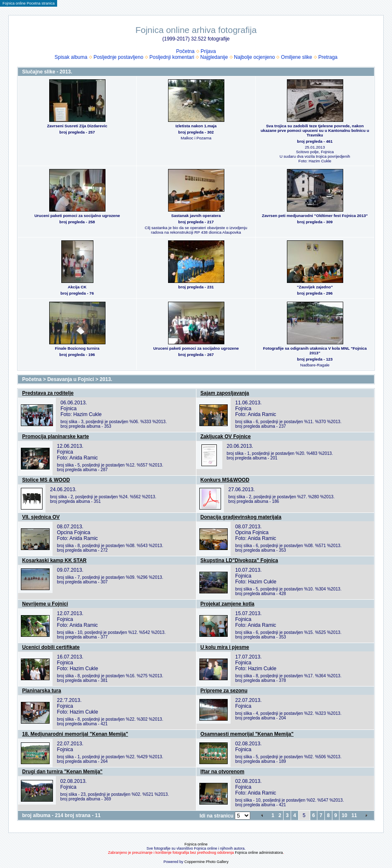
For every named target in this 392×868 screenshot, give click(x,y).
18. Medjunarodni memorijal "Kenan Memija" (75, 734)
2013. (106, 379)
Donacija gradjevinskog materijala (241, 517)
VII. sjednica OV (41, 517)
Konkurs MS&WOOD (225, 480)
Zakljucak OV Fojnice (226, 437)
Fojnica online (196, 844)
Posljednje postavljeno (118, 57)
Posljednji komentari (172, 57)
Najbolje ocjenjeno (254, 57)
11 (354, 815)
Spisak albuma (71, 57)
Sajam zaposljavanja (225, 393)
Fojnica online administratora (259, 853)
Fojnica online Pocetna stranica (29, 3)
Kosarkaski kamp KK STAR (54, 560)
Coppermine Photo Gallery (206, 862)
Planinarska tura (41, 691)
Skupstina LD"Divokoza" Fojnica (239, 560)
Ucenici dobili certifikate (51, 647)
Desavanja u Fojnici (70, 379)
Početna (185, 51)
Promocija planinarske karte (55, 437)
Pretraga (328, 57)
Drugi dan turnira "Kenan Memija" (62, 772)
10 (344, 815)
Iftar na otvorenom (222, 772)
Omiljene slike (297, 57)
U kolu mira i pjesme (225, 647)
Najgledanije (214, 57)
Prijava (208, 51)
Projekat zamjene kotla (227, 604)
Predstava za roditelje (48, 393)
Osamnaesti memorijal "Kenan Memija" (247, 734)
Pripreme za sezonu (224, 691)
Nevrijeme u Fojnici (45, 604)
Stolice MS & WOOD (46, 480)
